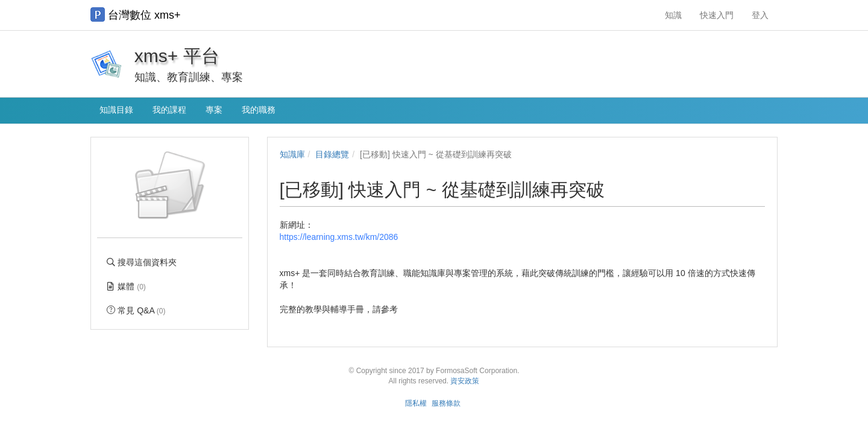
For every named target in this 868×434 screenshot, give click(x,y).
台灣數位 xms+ (136, 14)
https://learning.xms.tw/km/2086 (339, 237)
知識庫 (292, 154)
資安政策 (465, 381)
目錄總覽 (332, 154)
